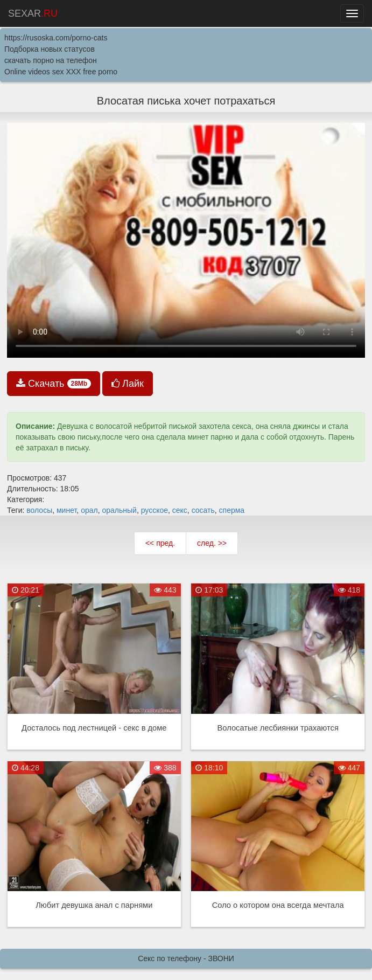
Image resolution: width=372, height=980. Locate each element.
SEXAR (33, 13)
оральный (119, 510)
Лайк (128, 384)
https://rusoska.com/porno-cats (56, 38)
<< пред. (160, 543)
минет (66, 510)
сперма (232, 510)
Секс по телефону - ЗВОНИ (186, 958)
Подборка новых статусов (50, 49)
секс (180, 510)
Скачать (54, 384)
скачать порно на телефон (51, 60)
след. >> (212, 543)
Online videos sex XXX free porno (61, 72)
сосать (203, 510)
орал (89, 510)
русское (155, 510)
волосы (39, 510)
